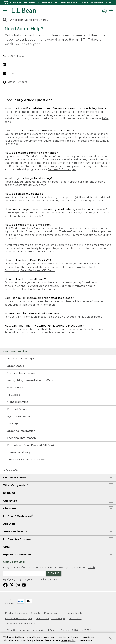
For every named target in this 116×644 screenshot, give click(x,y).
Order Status (19, 197)
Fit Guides (87, 317)
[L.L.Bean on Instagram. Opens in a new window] (18, 585)
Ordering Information (41, 305)
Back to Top (11, 470)
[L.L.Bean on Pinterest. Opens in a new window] (12, 585)
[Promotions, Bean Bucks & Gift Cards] (58, 445)
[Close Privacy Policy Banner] (110, 639)
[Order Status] (58, 366)
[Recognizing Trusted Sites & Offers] (58, 380)
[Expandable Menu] (5, 11)
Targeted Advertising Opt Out (22, 624)
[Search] (6, 20)
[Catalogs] (58, 424)
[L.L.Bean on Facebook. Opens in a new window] (5, 585)
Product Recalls (74, 613)
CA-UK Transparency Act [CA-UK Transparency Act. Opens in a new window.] (19, 618)
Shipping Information (38, 182)
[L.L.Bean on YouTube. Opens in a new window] (24, 585)
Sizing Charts (66, 317)
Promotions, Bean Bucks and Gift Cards (30, 289)
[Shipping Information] (58, 373)
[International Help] (58, 452)
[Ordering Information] (58, 431)
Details (107, 3)
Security (36, 613)
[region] (58, 3)
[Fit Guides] (58, 395)
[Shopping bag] (112, 11)
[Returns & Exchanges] (58, 359)
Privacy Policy (49, 579)
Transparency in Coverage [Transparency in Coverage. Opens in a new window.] (50, 618)
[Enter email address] (24, 573)
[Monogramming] (58, 402)
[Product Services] (58, 409)
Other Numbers (15, 82)
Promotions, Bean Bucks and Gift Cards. (30, 252)
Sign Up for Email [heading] (14, 562)
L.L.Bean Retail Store (18, 166)
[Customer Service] (58, 351)
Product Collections (16, 613)
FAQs (105, 118)
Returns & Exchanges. (62, 169)
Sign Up (54, 573)
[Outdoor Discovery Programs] (58, 460)
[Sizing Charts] (58, 388)
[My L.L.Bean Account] (58, 416)
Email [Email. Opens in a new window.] (9, 73)
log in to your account (95, 213)
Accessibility (75, 618)
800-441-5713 (13, 56)
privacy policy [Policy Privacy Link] (68, 640)
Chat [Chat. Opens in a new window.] (8, 65)
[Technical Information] (58, 438)
